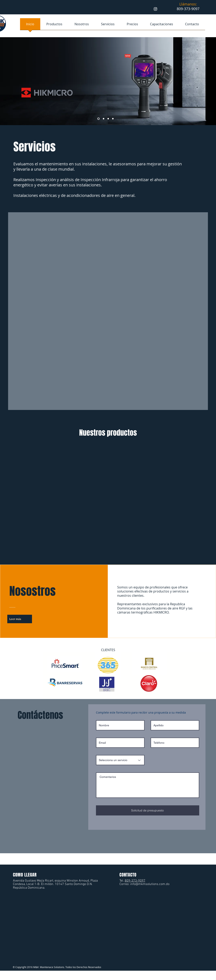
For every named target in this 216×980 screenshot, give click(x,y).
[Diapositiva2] (104, 119)
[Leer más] (20, 619)
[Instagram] (155, 9)
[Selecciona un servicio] (120, 760)
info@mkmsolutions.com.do (150, 884)
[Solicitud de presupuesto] (148, 810)
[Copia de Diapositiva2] (108, 119)
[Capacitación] (98, 119)
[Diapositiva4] (113, 119)
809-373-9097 (135, 881)
